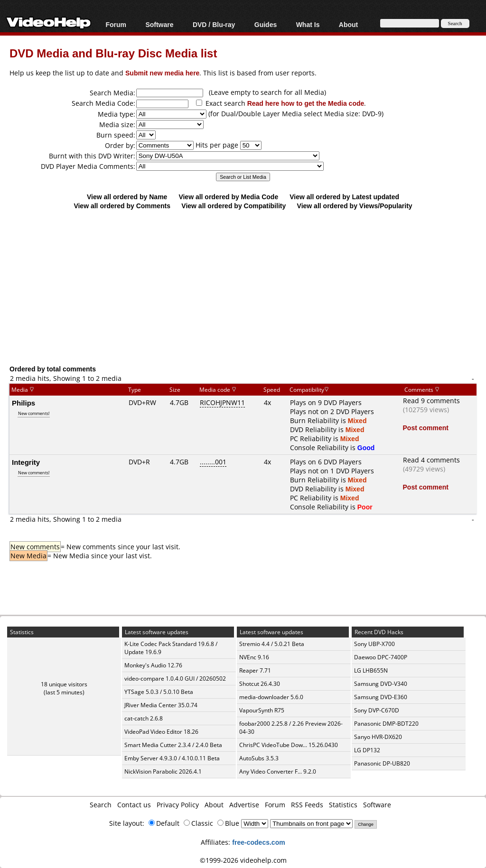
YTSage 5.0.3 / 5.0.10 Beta (159, 692)
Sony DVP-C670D (377, 710)
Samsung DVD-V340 (381, 684)
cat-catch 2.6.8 (144, 718)
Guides (266, 24)
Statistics (343, 805)
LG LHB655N (371, 670)
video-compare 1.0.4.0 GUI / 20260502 (175, 679)
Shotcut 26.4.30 (260, 684)
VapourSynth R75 (262, 710)
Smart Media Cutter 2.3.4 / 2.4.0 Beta (173, 745)
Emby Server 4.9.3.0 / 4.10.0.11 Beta (172, 758)
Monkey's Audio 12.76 (153, 665)
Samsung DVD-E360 (381, 697)
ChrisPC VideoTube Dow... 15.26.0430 (289, 745)
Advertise (244, 805)
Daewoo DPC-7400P (381, 657)
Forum (116, 24)
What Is (308, 24)
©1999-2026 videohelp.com (243, 860)
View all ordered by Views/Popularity (355, 206)
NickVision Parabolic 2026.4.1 (163, 771)
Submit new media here (162, 73)
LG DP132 (367, 750)
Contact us (134, 805)
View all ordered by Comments (122, 206)
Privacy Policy (178, 805)
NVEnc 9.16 (254, 657)
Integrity (26, 462)
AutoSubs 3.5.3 (259, 758)
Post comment (426, 428)
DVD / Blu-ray (214, 24)
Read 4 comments (431, 460)
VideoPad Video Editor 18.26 (161, 732)
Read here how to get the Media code (306, 103)
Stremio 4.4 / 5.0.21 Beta (272, 644)
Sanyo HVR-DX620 (378, 737)
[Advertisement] (248, 287)
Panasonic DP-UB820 (382, 763)
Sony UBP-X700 (374, 644)
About (348, 24)
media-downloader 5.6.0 (271, 697)
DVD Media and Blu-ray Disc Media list (113, 53)
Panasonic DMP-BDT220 (386, 724)
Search (101, 805)
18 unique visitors (64, 684)
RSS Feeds (307, 805)
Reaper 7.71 (255, 670)
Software (159, 24)
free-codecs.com (258, 842)
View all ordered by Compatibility (234, 206)
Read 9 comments (431, 401)
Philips (23, 403)
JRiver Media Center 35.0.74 (161, 705)
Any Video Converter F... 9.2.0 (278, 771)
